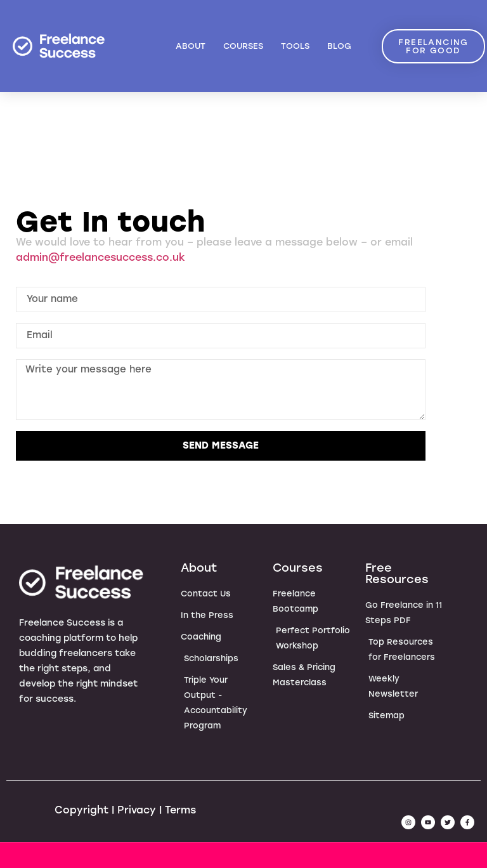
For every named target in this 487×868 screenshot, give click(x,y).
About (191, 46)
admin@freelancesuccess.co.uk (101, 257)
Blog (339, 46)
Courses (243, 46)
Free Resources (397, 574)
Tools (295, 46)
